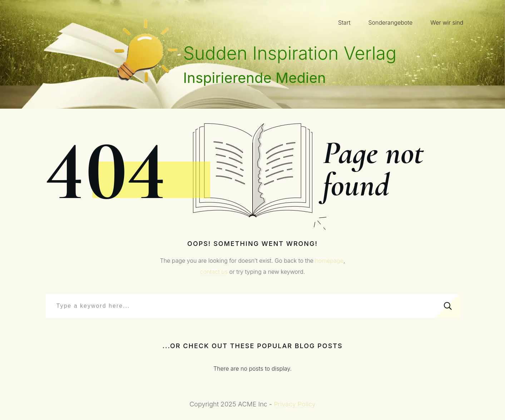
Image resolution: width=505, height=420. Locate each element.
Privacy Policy (295, 404)
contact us (214, 272)
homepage (329, 261)
